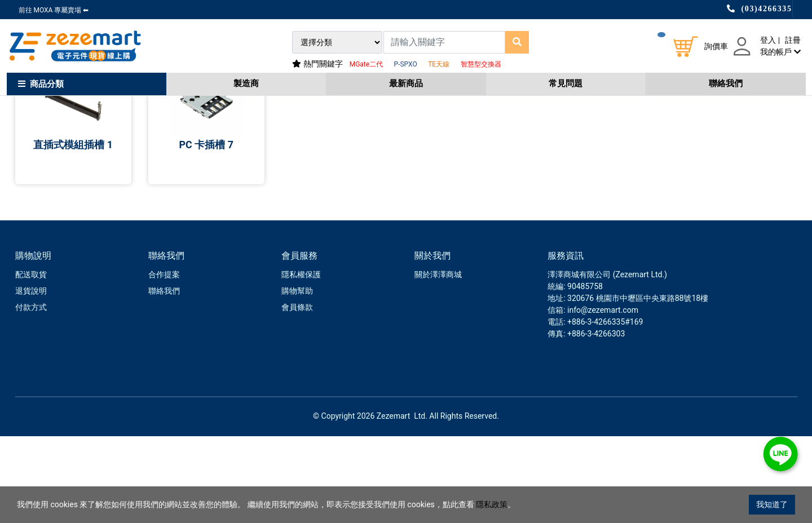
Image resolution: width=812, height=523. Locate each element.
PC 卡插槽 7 (206, 231)
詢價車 (716, 46)
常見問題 (566, 83)
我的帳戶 (780, 52)
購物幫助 (297, 378)
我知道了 (772, 504)
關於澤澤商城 (438, 361)
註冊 (793, 40)
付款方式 (31, 394)
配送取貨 (31, 361)
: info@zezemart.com (601, 397)
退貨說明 (31, 378)
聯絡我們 (726, 83)
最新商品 (406, 83)
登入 (768, 40)
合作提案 (164, 361)
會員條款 (297, 394)
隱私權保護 (301, 361)
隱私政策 (492, 504)
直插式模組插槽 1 (73, 231)
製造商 (246, 83)
